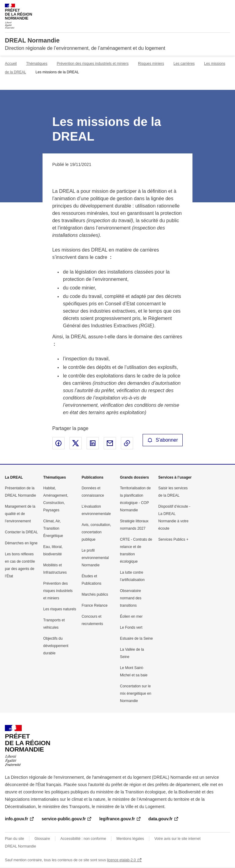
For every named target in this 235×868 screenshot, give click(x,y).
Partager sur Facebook (58, 443)
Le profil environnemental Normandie (95, 558)
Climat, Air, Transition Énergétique (53, 528)
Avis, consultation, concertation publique (97, 532)
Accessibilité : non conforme (83, 839)
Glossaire (42, 839)
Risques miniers (151, 64)
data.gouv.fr (160, 819)
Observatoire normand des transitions (131, 598)
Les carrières (184, 64)
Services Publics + (173, 539)
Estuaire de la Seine (136, 638)
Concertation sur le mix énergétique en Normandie (136, 693)
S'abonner (163, 440)
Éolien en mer (131, 616)
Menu (226, 7)
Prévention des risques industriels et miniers (93, 64)
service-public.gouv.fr (64, 819)
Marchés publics (95, 594)
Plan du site (15, 839)
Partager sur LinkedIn (93, 443)
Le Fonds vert (131, 627)
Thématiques (37, 64)
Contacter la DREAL (21, 532)
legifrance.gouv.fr (117, 819)
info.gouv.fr (17, 819)
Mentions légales (130, 839)
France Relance (95, 605)
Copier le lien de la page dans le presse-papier (127, 443)
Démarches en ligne (21, 543)
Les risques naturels (60, 609)
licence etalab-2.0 (121, 860)
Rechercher (214, 7)
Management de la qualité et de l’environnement (20, 514)
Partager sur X (76, 443)
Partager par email (110, 443)
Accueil (11, 64)
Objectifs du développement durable (56, 646)
